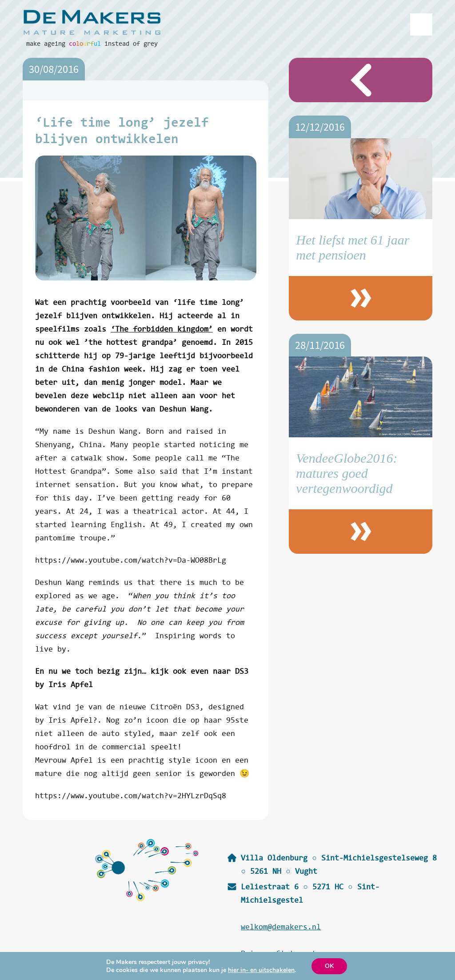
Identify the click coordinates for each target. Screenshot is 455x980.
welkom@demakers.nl (281, 926)
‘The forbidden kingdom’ (162, 329)
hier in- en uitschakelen (261, 970)
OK (329, 966)
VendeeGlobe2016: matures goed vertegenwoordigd (347, 473)
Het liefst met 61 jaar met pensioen (353, 247)
